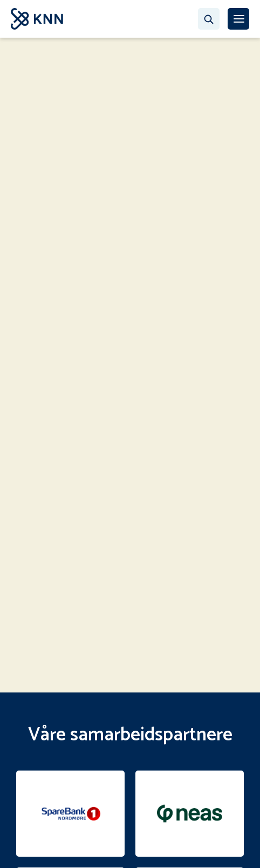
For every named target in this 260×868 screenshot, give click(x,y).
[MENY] (238, 19)
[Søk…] (209, 19)
